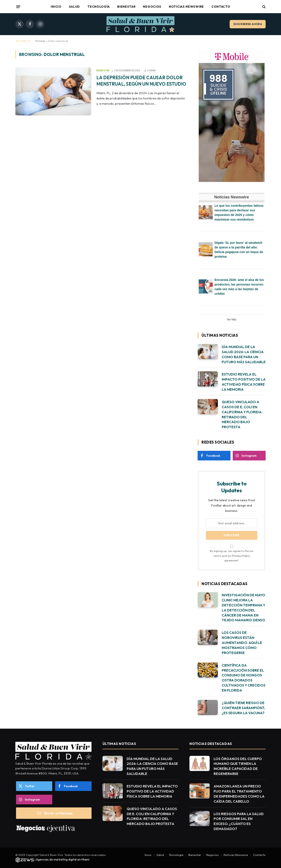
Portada (40, 41)
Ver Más (232, 320)
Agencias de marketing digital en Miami (63, 859)
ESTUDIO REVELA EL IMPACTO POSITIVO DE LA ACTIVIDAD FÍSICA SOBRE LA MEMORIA (244, 382)
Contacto (221, 7)
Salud (75, 7)
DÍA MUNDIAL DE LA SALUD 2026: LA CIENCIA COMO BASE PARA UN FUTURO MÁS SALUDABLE (244, 354)
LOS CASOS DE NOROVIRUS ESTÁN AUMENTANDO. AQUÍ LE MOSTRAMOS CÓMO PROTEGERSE (242, 643)
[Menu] (18, 7)
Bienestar (126, 7)
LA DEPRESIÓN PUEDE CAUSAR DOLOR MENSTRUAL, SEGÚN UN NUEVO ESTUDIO (141, 81)
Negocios (152, 7)
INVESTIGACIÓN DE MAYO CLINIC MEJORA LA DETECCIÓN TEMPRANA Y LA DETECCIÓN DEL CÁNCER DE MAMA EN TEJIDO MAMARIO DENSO (243, 607)
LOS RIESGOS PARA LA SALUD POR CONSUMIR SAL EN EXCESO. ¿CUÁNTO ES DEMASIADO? (239, 821)
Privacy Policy (241, 556)
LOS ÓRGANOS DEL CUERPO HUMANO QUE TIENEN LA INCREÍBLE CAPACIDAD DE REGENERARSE (238, 766)
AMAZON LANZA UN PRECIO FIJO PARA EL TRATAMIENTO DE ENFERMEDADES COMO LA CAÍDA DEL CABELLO (239, 794)
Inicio (56, 7)
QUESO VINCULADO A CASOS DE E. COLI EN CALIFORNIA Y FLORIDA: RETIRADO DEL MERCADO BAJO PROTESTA (242, 414)
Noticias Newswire (186, 7)
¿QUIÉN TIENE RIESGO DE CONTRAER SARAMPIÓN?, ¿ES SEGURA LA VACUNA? (243, 708)
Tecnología (99, 7)
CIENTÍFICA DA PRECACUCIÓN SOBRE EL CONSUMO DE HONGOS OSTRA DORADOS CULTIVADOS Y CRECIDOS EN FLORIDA (244, 678)
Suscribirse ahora (248, 24)
